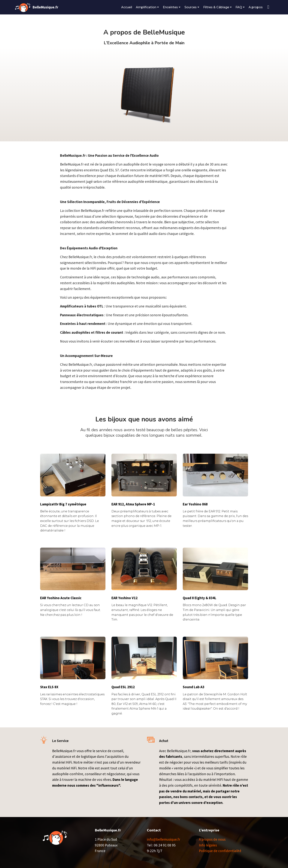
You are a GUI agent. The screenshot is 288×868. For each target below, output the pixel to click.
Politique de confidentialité (220, 851)
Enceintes (170, 7)
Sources (191, 7)
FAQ (239, 7)
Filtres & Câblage (216, 7)
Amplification (146, 7)
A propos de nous (212, 839)
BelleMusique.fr (45, 7)
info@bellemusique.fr (164, 839)
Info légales (208, 845)
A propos (256, 7)
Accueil (127, 7)
